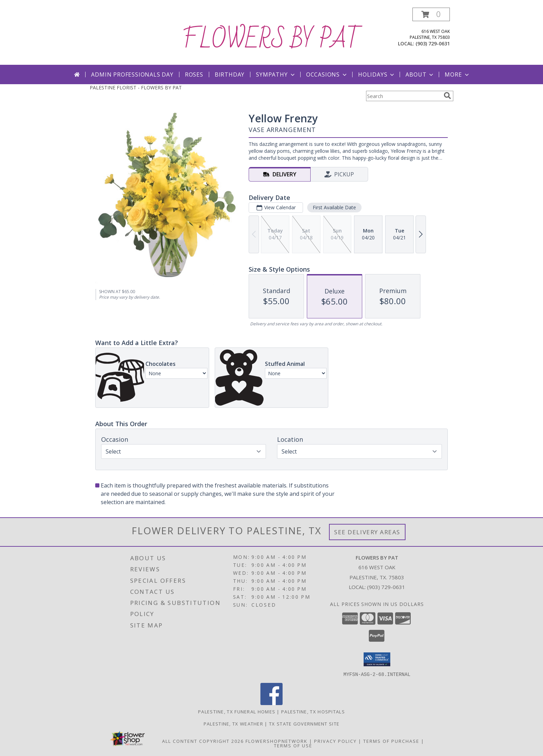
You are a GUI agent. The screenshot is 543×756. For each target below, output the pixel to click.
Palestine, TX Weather (233, 723)
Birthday (230, 74)
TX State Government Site (304, 723)
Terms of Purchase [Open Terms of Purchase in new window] (391, 741)
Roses (194, 74)
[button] (431, 14)
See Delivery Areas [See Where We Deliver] (367, 532)
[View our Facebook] (271, 703)
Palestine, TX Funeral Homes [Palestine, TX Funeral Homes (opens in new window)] (237, 711)
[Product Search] (403, 96)
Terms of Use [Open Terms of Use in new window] (293, 745)
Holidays (377, 74)
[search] (447, 96)
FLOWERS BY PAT (272, 39)
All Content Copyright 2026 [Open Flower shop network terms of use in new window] (203, 741)
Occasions (327, 74)
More (457, 74)
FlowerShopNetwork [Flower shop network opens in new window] (277, 741)
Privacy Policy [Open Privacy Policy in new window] (335, 741)
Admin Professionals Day (132, 74)
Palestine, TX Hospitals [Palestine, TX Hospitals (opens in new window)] (313, 711)
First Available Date (334, 207)
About (420, 74)
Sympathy (276, 74)
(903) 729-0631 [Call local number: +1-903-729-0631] (433, 43)
